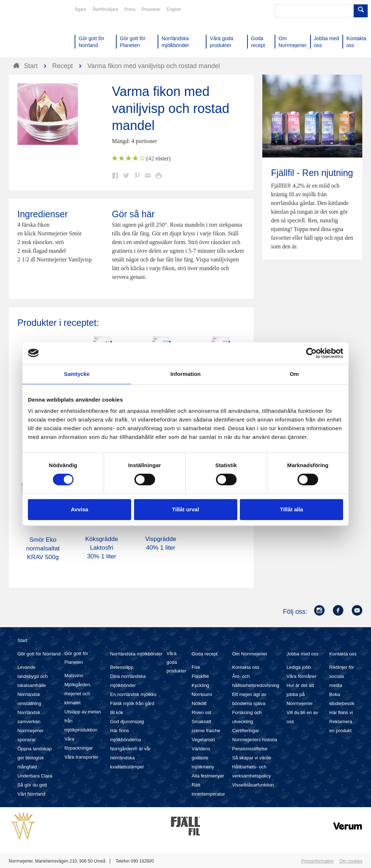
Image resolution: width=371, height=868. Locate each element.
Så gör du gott (32, 785)
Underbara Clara (35, 776)
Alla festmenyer (208, 776)
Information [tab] (185, 374)
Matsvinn (74, 676)
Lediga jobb (299, 667)
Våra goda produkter (176, 662)
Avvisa (80, 509)
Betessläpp (122, 667)
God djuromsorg (127, 722)
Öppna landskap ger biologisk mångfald (35, 758)
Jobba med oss (303, 654)
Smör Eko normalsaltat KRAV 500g (43, 548)
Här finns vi (341, 712)
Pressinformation (317, 861)
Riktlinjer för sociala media (342, 676)
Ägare (80, 9)
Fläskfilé (200, 676)
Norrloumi (202, 694)
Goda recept (205, 654)
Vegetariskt (203, 740)
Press (130, 9)
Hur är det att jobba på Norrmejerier (300, 694)
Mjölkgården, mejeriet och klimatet (78, 694)
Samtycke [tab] (77, 374)
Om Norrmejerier (250, 654)
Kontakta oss (246, 667)
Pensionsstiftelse (250, 749)
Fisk (196, 667)
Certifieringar (246, 731)
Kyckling (200, 685)
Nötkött (199, 703)
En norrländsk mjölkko (133, 694)
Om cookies (351, 861)
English (174, 9)
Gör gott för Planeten (76, 658)
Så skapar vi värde (252, 758)
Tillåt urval (186, 509)
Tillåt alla (292, 509)
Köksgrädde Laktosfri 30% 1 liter (102, 548)
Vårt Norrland (31, 794)
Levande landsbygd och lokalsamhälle (33, 676)
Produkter (151, 9)
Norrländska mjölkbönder (136, 654)
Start (22, 640)
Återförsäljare (105, 9)
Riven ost (201, 712)
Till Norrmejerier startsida (36, 32)
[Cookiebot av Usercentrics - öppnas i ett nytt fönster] (311, 353)
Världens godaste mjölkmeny (203, 758)
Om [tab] (294, 374)
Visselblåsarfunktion (253, 785)
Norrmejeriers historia (255, 740)
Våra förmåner (302, 676)
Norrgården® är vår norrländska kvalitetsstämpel (130, 758)
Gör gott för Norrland (39, 654)
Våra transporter (82, 757)
